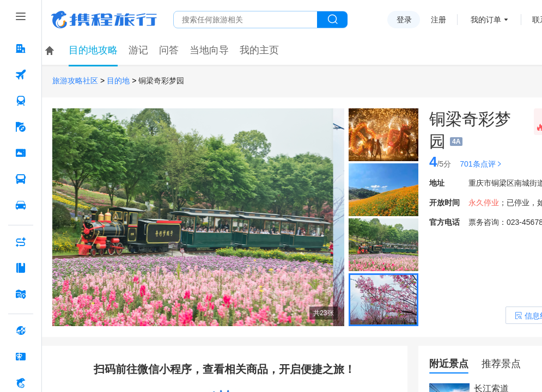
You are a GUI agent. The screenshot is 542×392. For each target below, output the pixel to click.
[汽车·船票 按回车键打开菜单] (21, 179)
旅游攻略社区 (75, 81)
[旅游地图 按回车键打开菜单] (21, 294)
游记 (138, 50)
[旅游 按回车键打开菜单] (21, 127)
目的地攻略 (93, 50)
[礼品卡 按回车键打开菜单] (21, 357)
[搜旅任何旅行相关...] (245, 20)
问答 (169, 50)
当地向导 (209, 50)
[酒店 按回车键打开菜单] (21, 48)
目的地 (118, 81)
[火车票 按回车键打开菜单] (21, 101)
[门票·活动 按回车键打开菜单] (21, 153)
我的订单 (486, 20)
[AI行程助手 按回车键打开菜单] (21, 242)
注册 (439, 20)
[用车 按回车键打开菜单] (21, 205)
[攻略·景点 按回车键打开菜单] (21, 268)
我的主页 (259, 50)
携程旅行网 (104, 20)
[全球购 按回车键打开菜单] (21, 330)
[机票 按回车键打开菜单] (21, 75)
